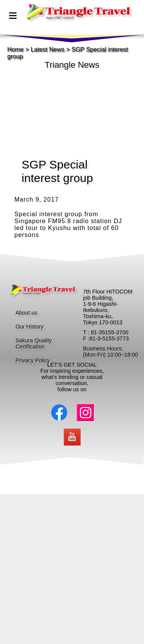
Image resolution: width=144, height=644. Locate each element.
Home (16, 49)
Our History (30, 327)
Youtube (72, 437)
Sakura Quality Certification (34, 344)
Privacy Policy (33, 360)
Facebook (59, 412)
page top (68, 20)
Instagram (85, 412)
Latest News (48, 49)
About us (27, 313)
